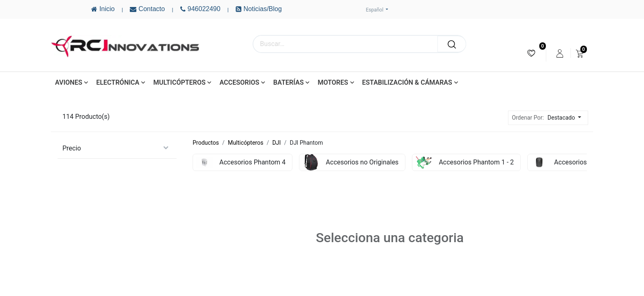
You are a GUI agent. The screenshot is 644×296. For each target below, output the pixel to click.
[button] (567, 118)
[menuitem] (531, 53)
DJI (277, 143)
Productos (206, 143)
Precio (72, 148)
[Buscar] (452, 44)
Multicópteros (246, 143)
